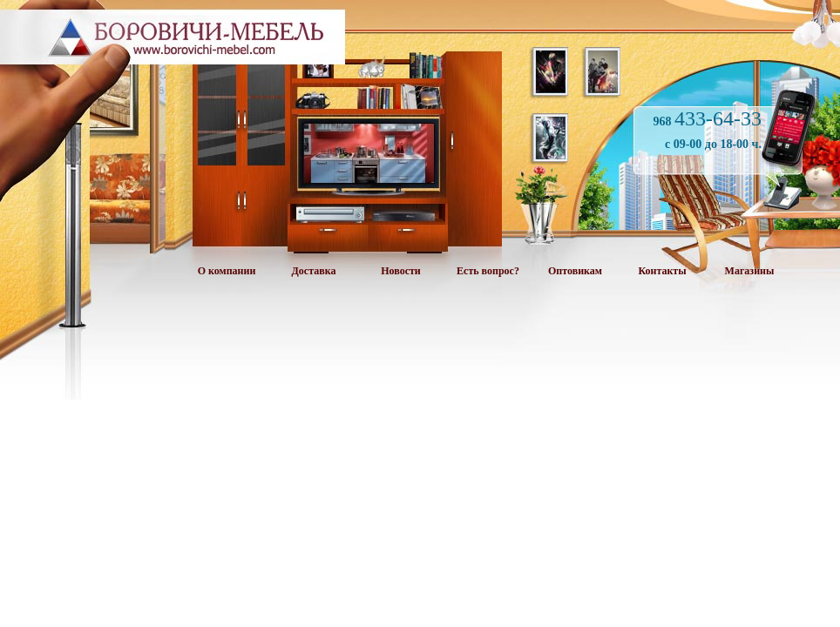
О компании (227, 271)
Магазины (750, 271)
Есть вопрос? (488, 271)
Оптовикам (575, 271)
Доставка (314, 271)
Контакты (662, 271)
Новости (401, 271)
